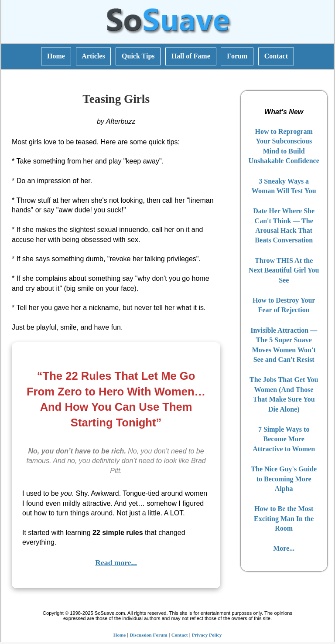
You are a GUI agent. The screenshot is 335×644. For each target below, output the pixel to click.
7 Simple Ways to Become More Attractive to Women (284, 439)
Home (56, 56)
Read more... (116, 562)
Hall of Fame (191, 56)
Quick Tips (138, 56)
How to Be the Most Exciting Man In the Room (284, 518)
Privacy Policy (207, 635)
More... (284, 548)
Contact (276, 56)
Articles (93, 56)
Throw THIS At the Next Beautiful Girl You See (284, 270)
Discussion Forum (148, 635)
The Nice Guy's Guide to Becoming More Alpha (284, 479)
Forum (237, 56)
